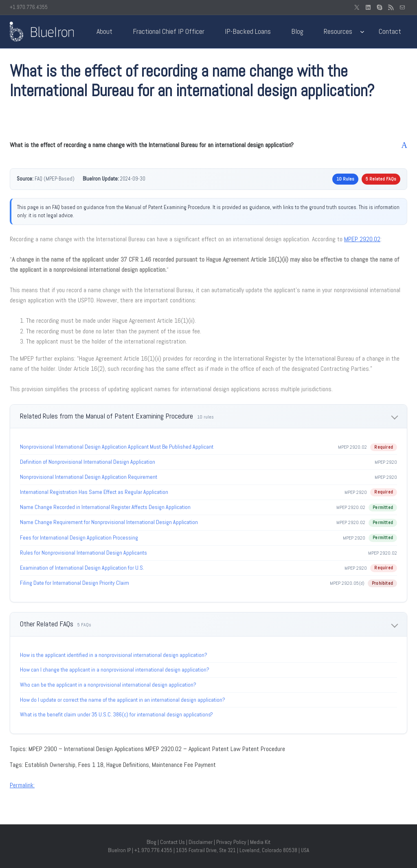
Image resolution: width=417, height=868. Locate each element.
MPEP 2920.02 (362, 239)
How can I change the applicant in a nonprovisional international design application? (115, 670)
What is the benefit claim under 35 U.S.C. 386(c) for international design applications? (116, 714)
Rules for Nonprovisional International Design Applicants (83, 553)
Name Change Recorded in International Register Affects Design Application (105, 507)
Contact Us (172, 842)
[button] (208, 145)
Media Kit (260, 842)
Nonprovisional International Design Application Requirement (89, 477)
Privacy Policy (231, 842)
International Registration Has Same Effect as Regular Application (94, 492)
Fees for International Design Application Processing (79, 538)
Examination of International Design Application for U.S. (82, 568)
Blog (151, 842)
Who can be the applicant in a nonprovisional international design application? (108, 685)
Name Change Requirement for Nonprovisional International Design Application (109, 522)
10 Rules (345, 179)
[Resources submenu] (362, 32)
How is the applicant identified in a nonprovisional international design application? (114, 655)
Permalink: (22, 785)
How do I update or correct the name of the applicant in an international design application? (123, 700)
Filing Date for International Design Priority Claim (75, 583)
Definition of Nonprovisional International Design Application (88, 462)
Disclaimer (201, 842)
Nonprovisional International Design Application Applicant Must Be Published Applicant (117, 447)
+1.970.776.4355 (29, 7)
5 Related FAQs (381, 179)
